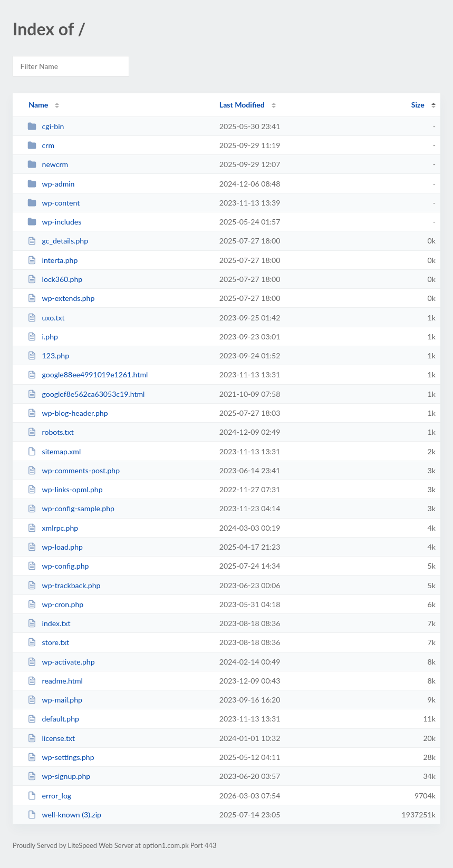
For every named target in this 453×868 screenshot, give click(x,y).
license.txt (51, 738)
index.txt (49, 623)
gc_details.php (58, 241)
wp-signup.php (59, 776)
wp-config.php (58, 566)
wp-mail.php (55, 700)
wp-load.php (55, 547)
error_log (49, 796)
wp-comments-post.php (74, 470)
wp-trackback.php (64, 585)
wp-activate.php (61, 662)
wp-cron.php (55, 604)
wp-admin (51, 184)
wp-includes (54, 222)
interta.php (52, 260)
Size (418, 105)
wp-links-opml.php (65, 489)
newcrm (48, 164)
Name (38, 105)
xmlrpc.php (53, 528)
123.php (48, 355)
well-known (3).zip (64, 815)
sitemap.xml (54, 451)
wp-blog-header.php (68, 413)
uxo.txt (46, 318)
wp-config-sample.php (71, 508)
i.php (43, 337)
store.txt (48, 642)
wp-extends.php (61, 298)
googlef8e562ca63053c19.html (86, 394)
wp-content (54, 203)
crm (41, 145)
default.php (53, 719)
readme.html (55, 681)
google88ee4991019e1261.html (88, 374)
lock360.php (55, 279)
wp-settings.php (61, 757)
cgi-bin (46, 126)
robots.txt (51, 432)
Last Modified (242, 105)
